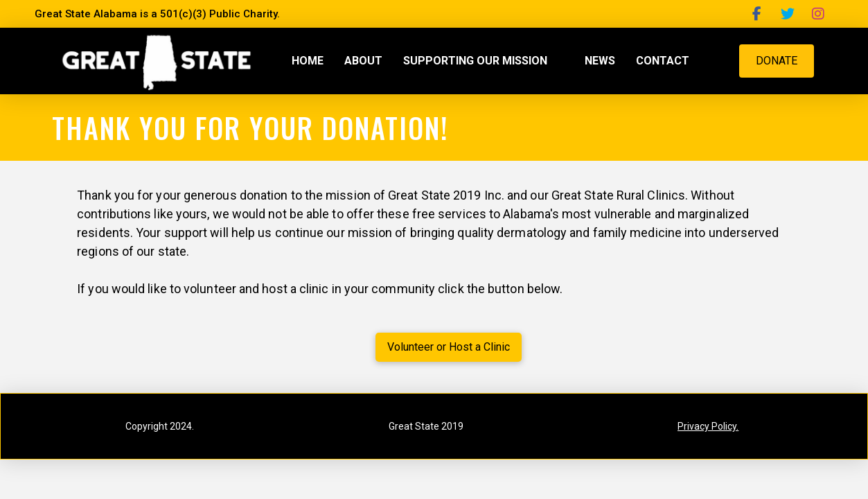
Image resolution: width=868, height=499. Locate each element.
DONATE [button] (777, 61)
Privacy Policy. (708, 426)
